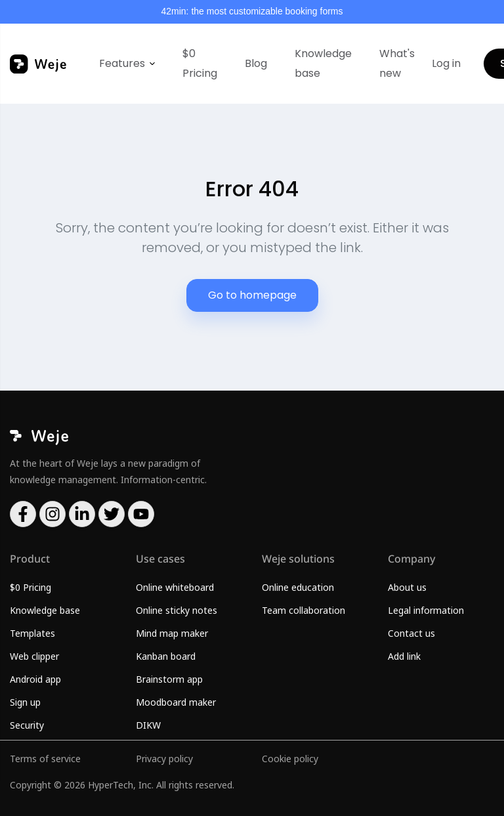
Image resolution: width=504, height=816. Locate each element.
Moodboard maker (176, 702)
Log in (446, 63)
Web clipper (34, 656)
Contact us (411, 633)
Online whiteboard (175, 587)
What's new (397, 63)
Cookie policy (290, 759)
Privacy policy (164, 759)
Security (27, 725)
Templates (32, 633)
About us (407, 587)
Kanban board (166, 656)
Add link (404, 656)
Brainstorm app (169, 679)
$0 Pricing (200, 63)
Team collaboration (304, 610)
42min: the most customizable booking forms (252, 11)
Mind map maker (172, 633)
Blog (256, 63)
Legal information (426, 610)
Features (122, 63)
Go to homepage (252, 295)
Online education (298, 587)
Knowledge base (323, 63)
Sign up (25, 702)
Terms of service (45, 759)
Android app (35, 679)
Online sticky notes (177, 610)
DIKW (148, 725)
